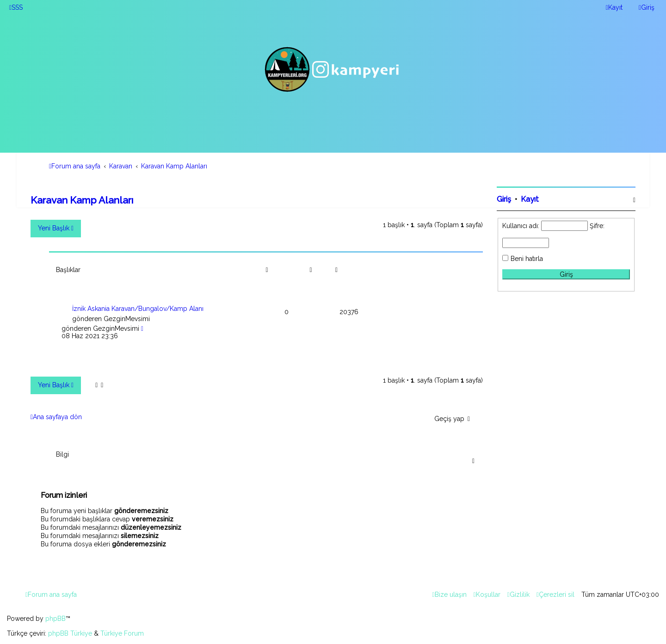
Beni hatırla (527, 259)
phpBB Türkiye (70, 633)
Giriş (504, 199)
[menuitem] (16, 7)
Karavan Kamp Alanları (82, 200)
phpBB (55, 619)
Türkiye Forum (122, 633)
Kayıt (530, 199)
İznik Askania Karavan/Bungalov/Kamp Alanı (138, 309)
